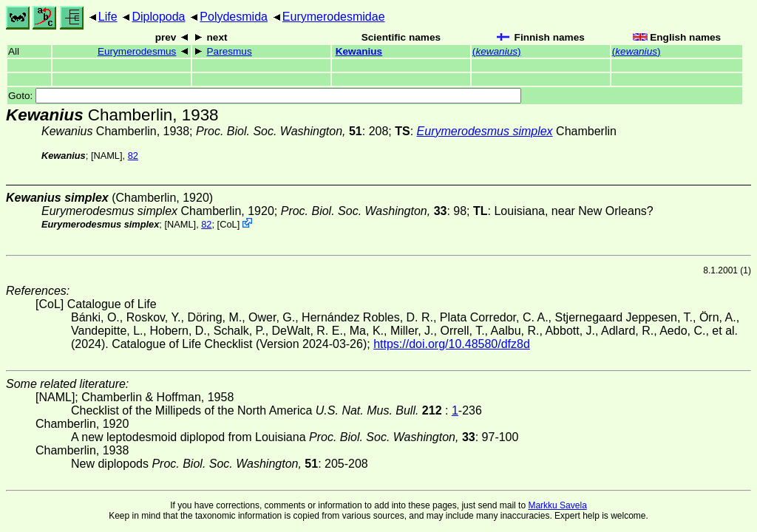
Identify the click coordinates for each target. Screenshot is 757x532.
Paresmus (230, 51)
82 (133, 156)
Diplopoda (158, 17)
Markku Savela (557, 505)
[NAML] (107, 156)
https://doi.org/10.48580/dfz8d (452, 344)
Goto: (265, 96)
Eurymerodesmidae (334, 17)
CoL (228, 224)
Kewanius (359, 51)
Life (108, 17)
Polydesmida (234, 17)
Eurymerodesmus (137, 51)
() (497, 51)
